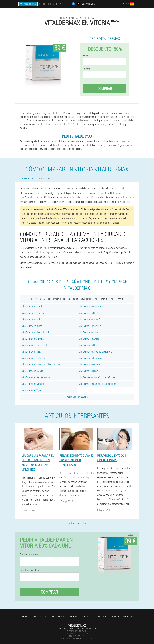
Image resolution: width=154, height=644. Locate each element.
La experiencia (58, 616)
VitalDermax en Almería (33, 339)
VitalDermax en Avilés (89, 339)
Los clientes (40, 616)
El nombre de (89, 56)
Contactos (128, 616)
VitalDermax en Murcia (32, 371)
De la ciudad (100, 616)
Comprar (105, 88)
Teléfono (87, 69)
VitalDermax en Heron (89, 345)
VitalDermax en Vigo (31, 390)
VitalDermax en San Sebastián (36, 377)
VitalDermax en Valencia (90, 326)
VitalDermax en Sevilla (89, 313)
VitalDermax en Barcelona (91, 306)
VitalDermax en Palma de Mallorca (38, 332)
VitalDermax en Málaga (33, 319)
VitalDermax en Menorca (90, 364)
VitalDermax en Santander (34, 384)
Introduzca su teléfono (31, 570)
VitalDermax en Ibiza (31, 352)
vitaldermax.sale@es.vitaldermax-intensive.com (77, 629)
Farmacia (25, 616)
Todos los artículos (77, 523)
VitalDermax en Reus (88, 371)
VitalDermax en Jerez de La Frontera (96, 352)
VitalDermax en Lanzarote (91, 358)
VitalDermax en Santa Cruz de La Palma (97, 377)
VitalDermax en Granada (33, 313)
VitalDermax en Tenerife (90, 319)
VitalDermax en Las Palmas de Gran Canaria (42, 364)
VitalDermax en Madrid (32, 306)
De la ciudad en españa (77, 397)
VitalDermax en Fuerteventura (36, 345)
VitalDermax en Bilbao (32, 326)
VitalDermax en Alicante (90, 332)
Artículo (115, 616)
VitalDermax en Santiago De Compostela (98, 384)
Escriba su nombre (29, 554)
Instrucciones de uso (79, 616)
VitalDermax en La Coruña (34, 358)
